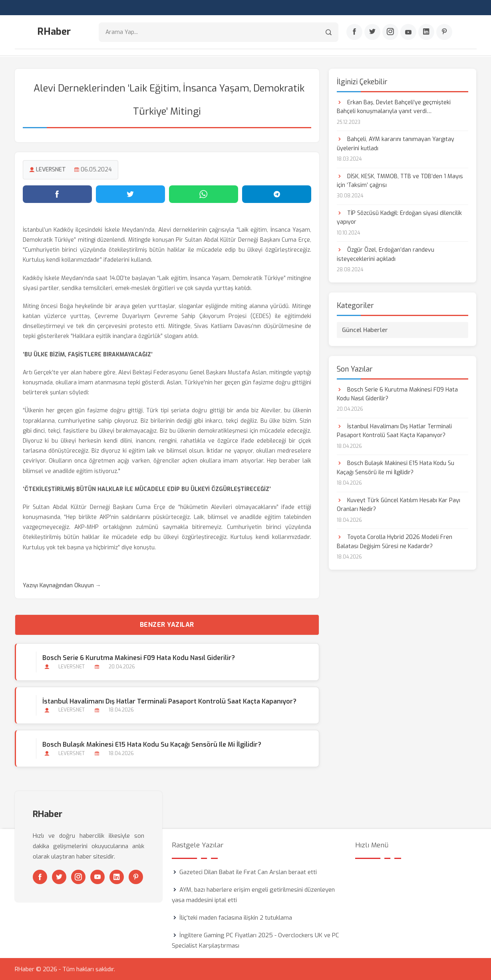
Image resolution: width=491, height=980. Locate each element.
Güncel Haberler (365, 330)
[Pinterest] (444, 32)
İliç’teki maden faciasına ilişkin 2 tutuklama (236, 917)
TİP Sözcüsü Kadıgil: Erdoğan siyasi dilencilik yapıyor (399, 217)
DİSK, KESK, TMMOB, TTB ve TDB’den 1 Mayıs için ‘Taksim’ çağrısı (400, 180)
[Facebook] (354, 32)
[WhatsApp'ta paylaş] (204, 194)
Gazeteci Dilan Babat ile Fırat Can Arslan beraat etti (248, 872)
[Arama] (329, 32)
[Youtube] (408, 32)
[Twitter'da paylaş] (130, 194)
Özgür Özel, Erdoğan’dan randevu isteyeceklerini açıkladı (386, 254)
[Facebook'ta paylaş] (57, 194)
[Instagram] (390, 32)
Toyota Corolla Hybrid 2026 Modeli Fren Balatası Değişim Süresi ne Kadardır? (395, 541)
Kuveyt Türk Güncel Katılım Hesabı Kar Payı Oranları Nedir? (399, 504)
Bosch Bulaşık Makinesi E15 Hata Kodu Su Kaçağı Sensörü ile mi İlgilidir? (152, 744)
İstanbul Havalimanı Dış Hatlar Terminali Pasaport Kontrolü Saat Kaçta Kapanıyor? (169, 701)
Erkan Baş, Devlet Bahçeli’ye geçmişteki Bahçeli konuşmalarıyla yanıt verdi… (394, 106)
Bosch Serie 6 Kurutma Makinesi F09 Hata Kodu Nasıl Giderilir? (139, 658)
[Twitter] (372, 32)
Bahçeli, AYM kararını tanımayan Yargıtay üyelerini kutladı (396, 143)
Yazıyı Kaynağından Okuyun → (62, 585)
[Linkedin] (426, 32)
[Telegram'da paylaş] (277, 194)
